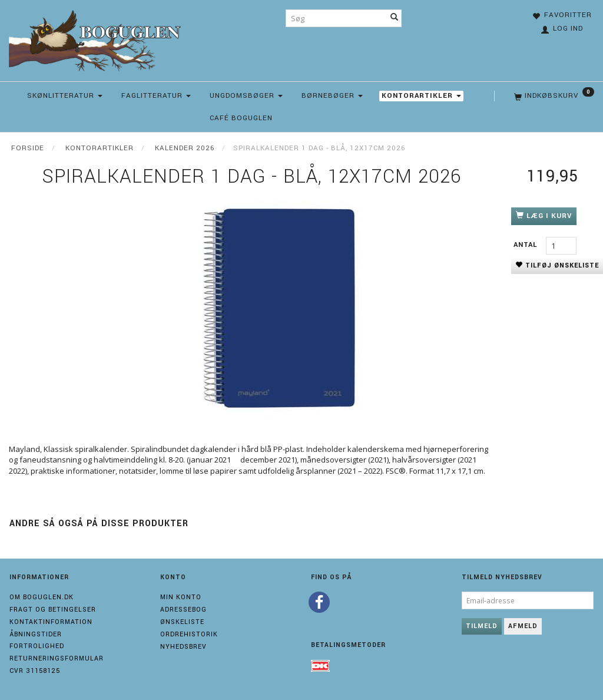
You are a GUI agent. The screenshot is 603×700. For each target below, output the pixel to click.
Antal (527, 245)
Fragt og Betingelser (53, 610)
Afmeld (523, 626)
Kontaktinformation (51, 622)
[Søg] (395, 18)
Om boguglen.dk (42, 597)
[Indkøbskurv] (553, 96)
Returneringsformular (57, 658)
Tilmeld (482, 626)
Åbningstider (36, 634)
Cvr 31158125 (35, 671)
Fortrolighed (37, 646)
